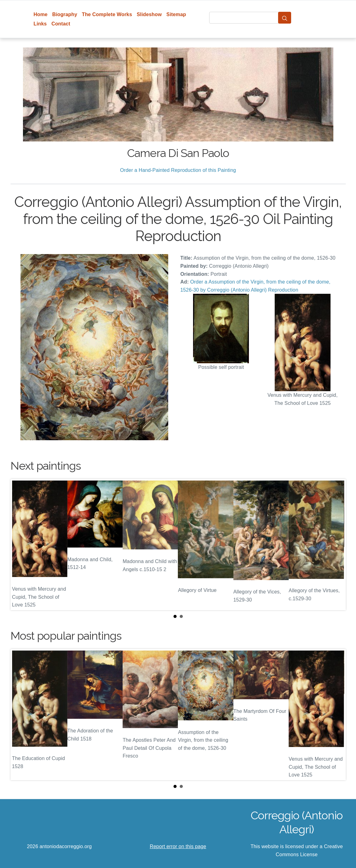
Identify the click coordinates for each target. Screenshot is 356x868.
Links (40, 24)
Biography (65, 14)
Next (336, 545)
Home (41, 14)
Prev (20, 545)
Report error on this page (178, 846)
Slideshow (149, 14)
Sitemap (176, 14)
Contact (61, 24)
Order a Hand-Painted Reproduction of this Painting (178, 170)
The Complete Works (107, 14)
